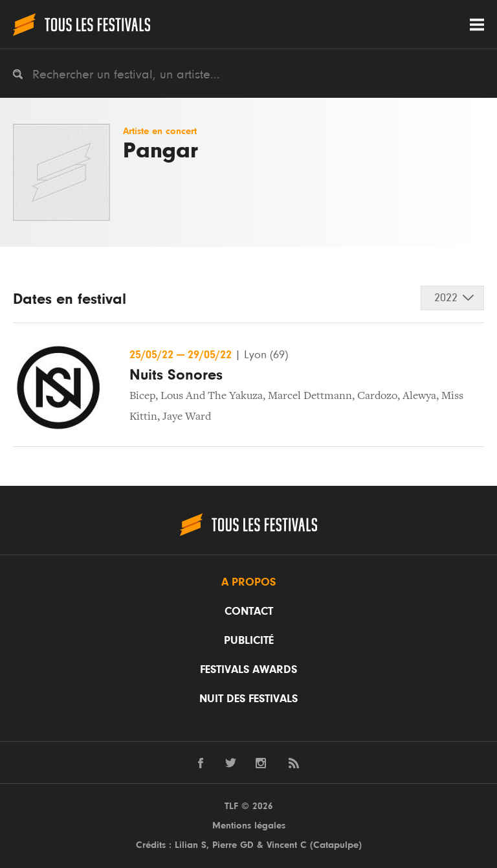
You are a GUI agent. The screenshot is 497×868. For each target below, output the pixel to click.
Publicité (249, 641)
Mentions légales (249, 826)
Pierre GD (233, 845)
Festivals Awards (248, 670)
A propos (248, 582)
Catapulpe (336, 845)
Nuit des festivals (248, 699)
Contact (249, 611)
